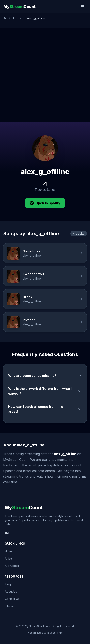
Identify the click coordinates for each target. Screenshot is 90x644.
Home (9, 551)
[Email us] (7, 533)
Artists (17, 18)
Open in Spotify (45, 203)
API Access (12, 566)
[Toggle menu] (83, 7)
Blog (8, 584)
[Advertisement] (45, 75)
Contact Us (12, 599)
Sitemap (10, 606)
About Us (11, 592)
